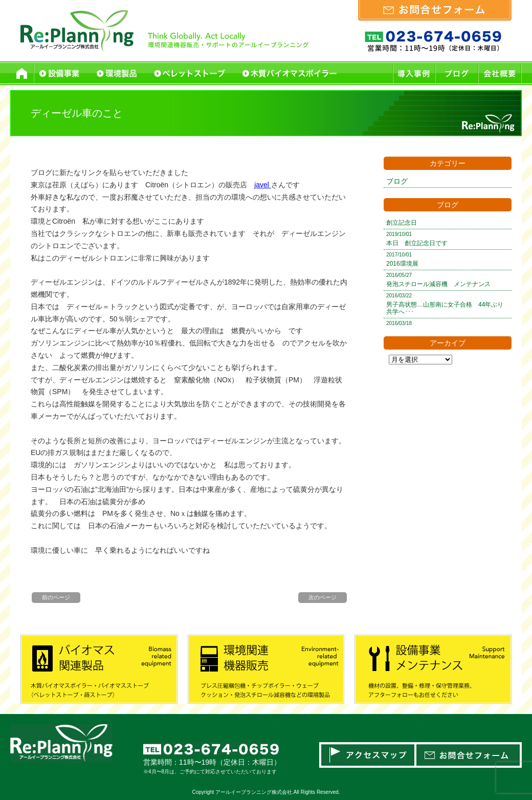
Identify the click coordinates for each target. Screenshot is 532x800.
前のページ (56, 597)
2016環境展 (402, 264)
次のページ (323, 597)
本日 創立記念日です (417, 243)
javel (263, 185)
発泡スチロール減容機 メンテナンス (438, 284)
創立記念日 (402, 223)
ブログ (397, 181)
